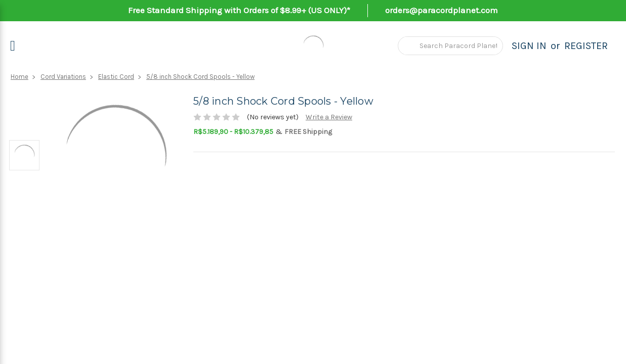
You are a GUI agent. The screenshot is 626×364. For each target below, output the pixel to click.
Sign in (529, 46)
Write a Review (329, 117)
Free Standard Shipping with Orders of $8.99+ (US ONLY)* (239, 10)
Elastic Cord (116, 77)
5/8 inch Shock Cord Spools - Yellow (200, 77)
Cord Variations (63, 77)
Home (19, 77)
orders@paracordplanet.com (442, 10)
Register (586, 46)
